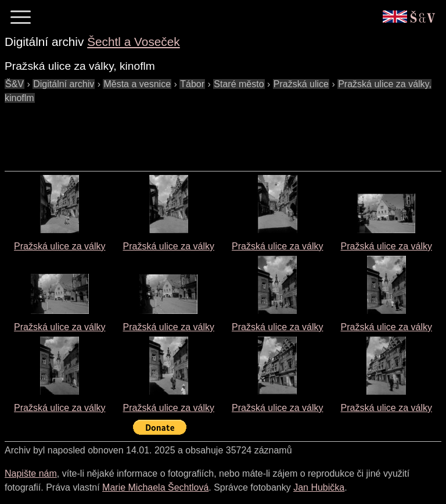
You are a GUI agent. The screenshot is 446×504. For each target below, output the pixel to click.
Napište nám (31, 473)
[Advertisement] (216, 131)
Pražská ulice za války (60, 246)
